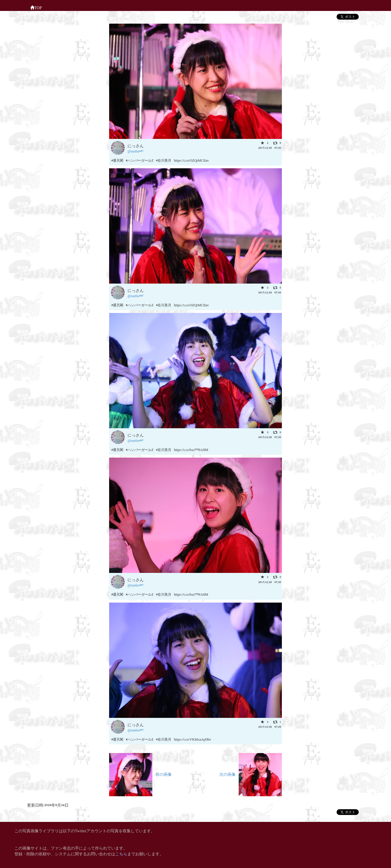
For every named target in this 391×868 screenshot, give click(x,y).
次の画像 (251, 774)
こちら (121, 853)
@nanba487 (135, 151)
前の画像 (140, 774)
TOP (36, 7)
